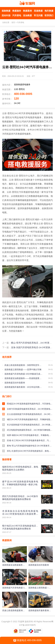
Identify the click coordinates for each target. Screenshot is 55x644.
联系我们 (49, 15)
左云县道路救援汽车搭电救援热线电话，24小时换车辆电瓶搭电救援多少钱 (30, 414)
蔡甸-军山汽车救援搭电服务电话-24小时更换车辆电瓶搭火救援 (30, 446)
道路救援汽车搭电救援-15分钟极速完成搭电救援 (23, 374)
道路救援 (6, 11)
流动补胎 (6, 15)
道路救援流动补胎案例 (15, 383)
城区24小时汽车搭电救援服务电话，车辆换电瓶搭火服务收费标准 (30, 419)
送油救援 (27, 15)
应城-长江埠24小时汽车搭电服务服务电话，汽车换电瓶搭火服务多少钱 (30, 440)
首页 (13, 22)
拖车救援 (49, 11)
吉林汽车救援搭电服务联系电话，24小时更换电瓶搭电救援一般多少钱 (30, 409)
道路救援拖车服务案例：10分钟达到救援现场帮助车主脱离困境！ (23, 387)
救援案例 (27, 11)
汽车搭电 (17, 15)
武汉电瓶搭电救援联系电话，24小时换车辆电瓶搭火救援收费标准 (30, 430)
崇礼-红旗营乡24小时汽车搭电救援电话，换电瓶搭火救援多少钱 (30, 451)
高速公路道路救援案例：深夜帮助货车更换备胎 (23, 365)
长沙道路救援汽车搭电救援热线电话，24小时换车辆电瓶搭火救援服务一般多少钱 (30, 425)
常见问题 (38, 15)
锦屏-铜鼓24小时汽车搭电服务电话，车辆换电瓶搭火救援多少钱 (30, 435)
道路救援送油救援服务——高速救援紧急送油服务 (23, 378)
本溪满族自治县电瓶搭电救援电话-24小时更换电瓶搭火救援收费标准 (20, 514)
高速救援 (38, 11)
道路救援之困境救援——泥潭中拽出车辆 (23, 370)
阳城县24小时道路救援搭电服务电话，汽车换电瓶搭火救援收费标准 (30, 404)
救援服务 (17, 11)
